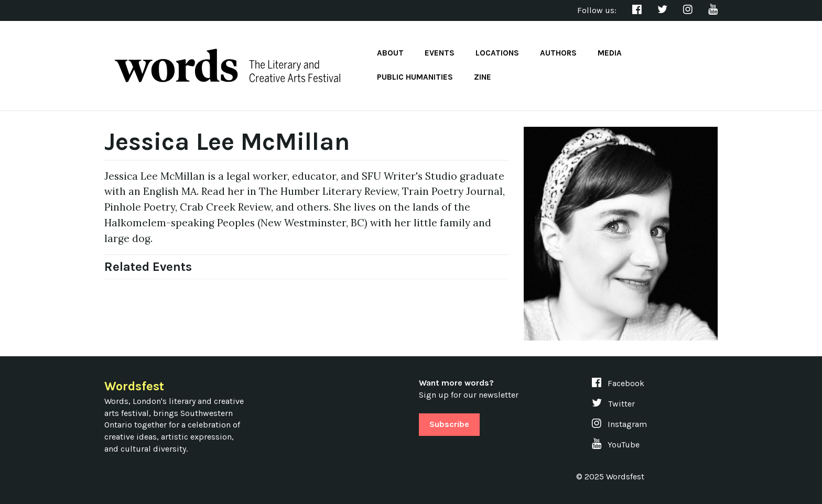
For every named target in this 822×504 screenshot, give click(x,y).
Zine (483, 77)
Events (440, 53)
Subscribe (449, 424)
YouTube (616, 445)
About (390, 53)
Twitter (613, 404)
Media (610, 53)
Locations (497, 53)
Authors (558, 53)
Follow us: (597, 10)
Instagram (619, 424)
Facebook (618, 383)
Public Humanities (415, 77)
